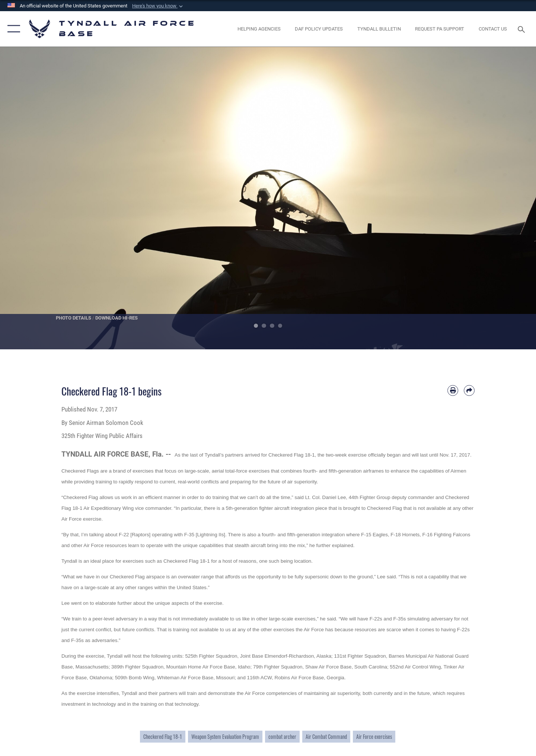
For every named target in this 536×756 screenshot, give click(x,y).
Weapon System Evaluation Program (225, 736)
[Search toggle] (522, 29)
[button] (158, 6)
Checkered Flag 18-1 (163, 736)
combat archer (282, 736)
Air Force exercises (374, 736)
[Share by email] (469, 390)
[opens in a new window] (440, 29)
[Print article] (453, 390)
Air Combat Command (326, 736)
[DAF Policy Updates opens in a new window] (319, 29)
